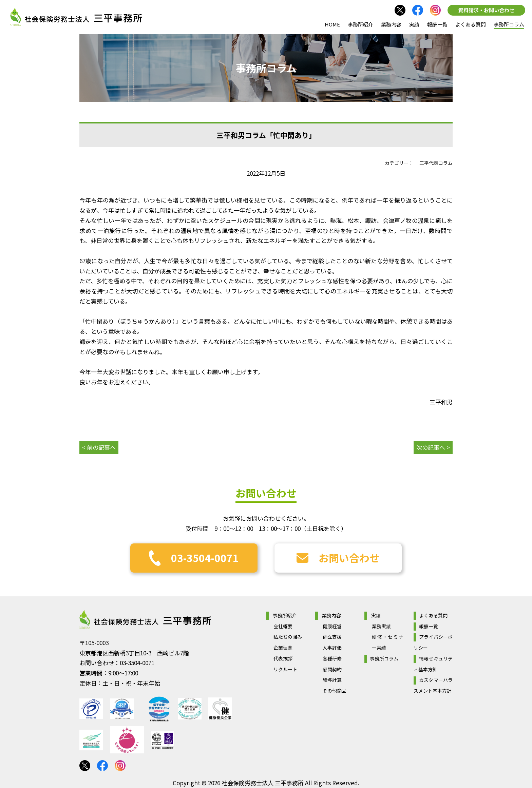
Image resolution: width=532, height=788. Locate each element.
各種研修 (332, 658)
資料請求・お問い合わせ (486, 10)
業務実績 (381, 626)
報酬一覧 (437, 24)
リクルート (285, 669)
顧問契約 (332, 669)
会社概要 (283, 626)
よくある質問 (471, 24)
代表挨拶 (283, 658)
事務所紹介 (360, 24)
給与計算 (332, 680)
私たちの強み (288, 637)
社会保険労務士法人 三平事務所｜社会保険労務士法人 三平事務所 (76, 17)
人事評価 (332, 648)
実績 (414, 24)
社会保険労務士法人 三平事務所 (145, 619)
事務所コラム (509, 24)
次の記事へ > (433, 447)
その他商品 (335, 691)
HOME (332, 24)
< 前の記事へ (99, 447)
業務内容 (391, 24)
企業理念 (283, 648)
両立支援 (332, 637)
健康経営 (332, 626)
